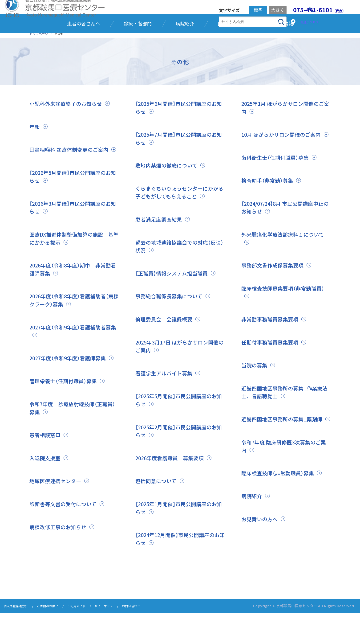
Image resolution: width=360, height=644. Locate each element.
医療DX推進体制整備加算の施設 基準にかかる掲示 (72, 270)
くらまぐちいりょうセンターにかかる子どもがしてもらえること (178, 216)
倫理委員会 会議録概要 (166, 351)
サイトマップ (115, 638)
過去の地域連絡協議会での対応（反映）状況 (179, 270)
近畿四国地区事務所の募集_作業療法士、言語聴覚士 (285, 424)
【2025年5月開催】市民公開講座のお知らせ (178, 432)
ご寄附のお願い (53, 638)
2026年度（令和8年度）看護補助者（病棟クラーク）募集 (72, 332)
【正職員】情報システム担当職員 (175, 297)
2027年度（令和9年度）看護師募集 (72, 389)
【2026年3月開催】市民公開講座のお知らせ (72, 239)
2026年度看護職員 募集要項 (173, 489)
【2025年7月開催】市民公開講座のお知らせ (178, 162)
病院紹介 (253, 535)
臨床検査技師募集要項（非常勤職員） (282, 324)
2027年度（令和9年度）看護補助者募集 (72, 363)
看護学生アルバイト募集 (166, 404)
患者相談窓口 (46, 474)
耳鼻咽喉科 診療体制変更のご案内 (72, 173)
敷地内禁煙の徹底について (169, 189)
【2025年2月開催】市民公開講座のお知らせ (178, 462)
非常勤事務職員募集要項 (272, 351)
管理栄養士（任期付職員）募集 (66, 420)
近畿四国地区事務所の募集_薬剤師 (285, 450)
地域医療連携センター (58, 520)
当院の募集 (255, 397)
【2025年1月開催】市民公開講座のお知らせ (178, 539)
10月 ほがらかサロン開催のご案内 (285, 158)
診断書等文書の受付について (66, 543)
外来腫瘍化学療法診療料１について (284, 270)
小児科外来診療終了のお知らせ (69, 127)
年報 (35, 150)
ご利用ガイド (85, 638)
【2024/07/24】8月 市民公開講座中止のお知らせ (285, 239)
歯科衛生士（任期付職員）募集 (278, 189)
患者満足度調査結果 (161, 243)
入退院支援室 (46, 497)
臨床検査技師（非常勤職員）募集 (281, 512)
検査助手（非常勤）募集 (270, 212)
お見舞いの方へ (261, 558)
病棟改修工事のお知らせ (61, 566)
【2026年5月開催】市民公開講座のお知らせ (72, 208)
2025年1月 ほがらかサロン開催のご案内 (284, 131)
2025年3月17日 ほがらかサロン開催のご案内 (179, 378)
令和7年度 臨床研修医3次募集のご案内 (285, 486)
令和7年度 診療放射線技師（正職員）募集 (72, 447)
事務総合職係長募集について (172, 328)
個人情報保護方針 (18, 638)
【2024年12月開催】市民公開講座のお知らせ (179, 570)
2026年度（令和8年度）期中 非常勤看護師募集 (72, 301)
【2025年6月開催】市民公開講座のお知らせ (178, 131)
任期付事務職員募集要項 (272, 374)
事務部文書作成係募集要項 (275, 297)
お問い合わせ (145, 638)
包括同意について (158, 512)
